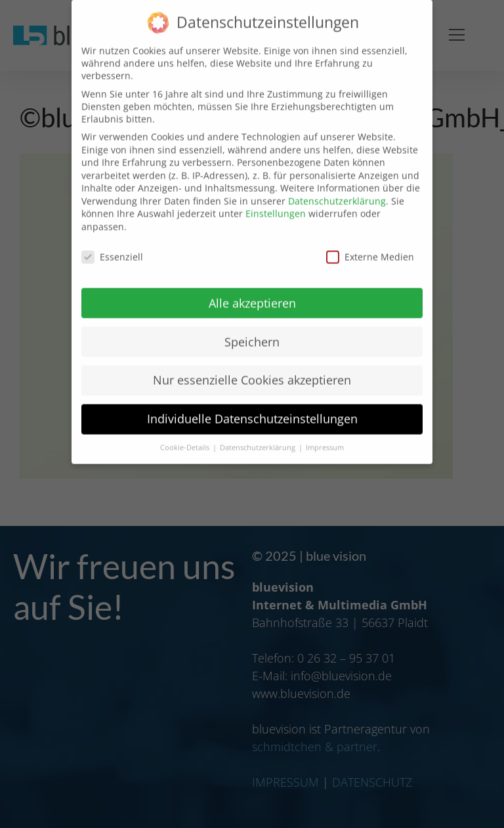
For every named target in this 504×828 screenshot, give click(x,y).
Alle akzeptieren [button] (252, 287)
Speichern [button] (252, 326)
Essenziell (112, 241)
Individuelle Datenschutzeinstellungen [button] (252, 403)
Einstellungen (276, 198)
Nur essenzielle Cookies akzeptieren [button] (252, 364)
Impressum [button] (325, 432)
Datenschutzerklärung (337, 185)
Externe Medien (370, 241)
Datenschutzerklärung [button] (259, 432)
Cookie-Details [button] (186, 432)
